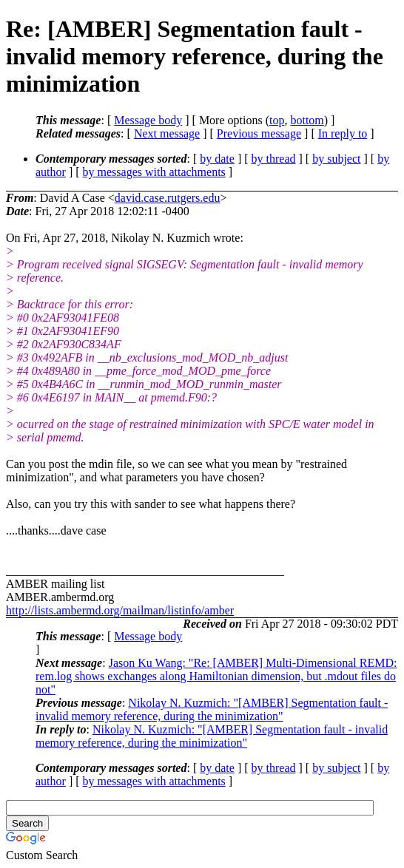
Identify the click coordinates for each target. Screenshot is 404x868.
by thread (274, 159)
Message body (148, 120)
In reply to (343, 133)
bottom (307, 120)
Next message (167, 133)
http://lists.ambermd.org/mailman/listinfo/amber (120, 610)
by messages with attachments (154, 172)
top (277, 120)
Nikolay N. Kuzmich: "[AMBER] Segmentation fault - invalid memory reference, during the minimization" (212, 709)
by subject (336, 159)
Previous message (259, 133)
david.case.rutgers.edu (168, 198)
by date (217, 159)
